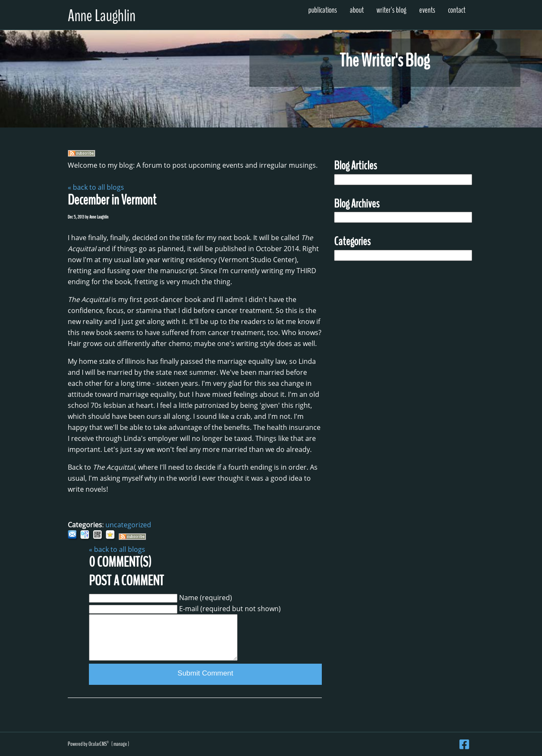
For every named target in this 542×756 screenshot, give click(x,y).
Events (427, 10)
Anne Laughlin (102, 16)
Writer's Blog (391, 10)
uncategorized (128, 525)
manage (120, 744)
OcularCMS (99, 744)
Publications (323, 10)
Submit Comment (205, 673)
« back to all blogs (96, 187)
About (357, 10)
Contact (457, 10)
